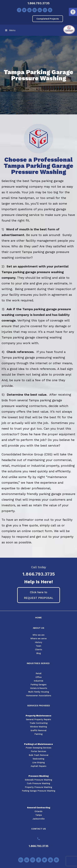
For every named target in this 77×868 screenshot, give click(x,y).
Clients (39, 650)
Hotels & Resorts (39, 688)
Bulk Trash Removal (39, 755)
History (38, 642)
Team (38, 646)
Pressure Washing (38, 776)
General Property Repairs (38, 719)
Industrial (38, 681)
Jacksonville (39, 819)
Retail (39, 673)
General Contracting (39, 808)
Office (39, 677)
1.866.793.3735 (39, 3)
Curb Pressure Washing (38, 783)
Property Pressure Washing (38, 787)
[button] (73, 12)
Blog (39, 653)
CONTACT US (39, 829)
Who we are (38, 635)
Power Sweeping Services (38, 748)
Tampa (39, 815)
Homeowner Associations (39, 696)
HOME (38, 618)
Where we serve (38, 639)
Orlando (38, 811)
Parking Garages (38, 685)
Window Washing (38, 727)
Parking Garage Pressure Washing (39, 791)
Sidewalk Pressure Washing (38, 780)
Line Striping (38, 762)
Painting (38, 734)
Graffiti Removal (38, 730)
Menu (10, 30)
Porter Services (38, 751)
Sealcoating (38, 759)
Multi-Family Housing (39, 692)
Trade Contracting (39, 723)
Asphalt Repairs (38, 766)
